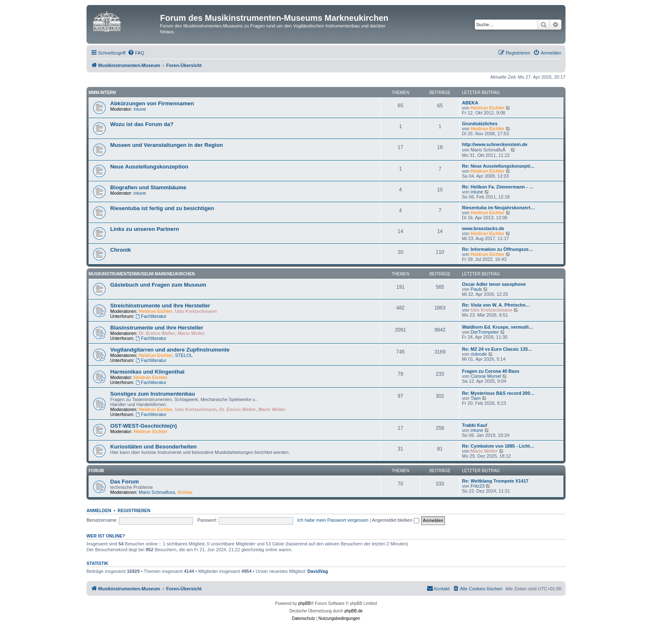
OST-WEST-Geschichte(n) (143, 426)
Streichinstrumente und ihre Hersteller (160, 306)
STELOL (184, 355)
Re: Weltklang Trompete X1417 (495, 481)
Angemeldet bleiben (395, 520)
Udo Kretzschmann (196, 311)
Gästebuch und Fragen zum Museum (158, 285)
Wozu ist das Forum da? (142, 124)
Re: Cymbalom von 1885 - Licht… (498, 446)
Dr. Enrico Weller (157, 333)
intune (140, 109)
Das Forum (125, 482)
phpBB (304, 603)
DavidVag (318, 571)
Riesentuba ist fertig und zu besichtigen (162, 208)
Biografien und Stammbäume (148, 187)
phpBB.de (353, 611)
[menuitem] (136, 53)
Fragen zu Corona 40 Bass (491, 371)
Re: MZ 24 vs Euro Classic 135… (497, 349)
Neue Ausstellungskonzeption (149, 167)
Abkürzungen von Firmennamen (152, 103)
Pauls (477, 289)
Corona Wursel (486, 376)
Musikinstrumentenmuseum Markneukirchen (142, 274)
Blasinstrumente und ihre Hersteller (157, 328)
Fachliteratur (151, 316)
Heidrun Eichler (488, 108)
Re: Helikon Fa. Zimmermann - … (498, 187)
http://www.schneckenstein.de (495, 144)
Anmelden (99, 510)
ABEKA (470, 103)
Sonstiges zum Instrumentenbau (153, 394)
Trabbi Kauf (475, 425)
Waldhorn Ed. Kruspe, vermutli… (498, 327)
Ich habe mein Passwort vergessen (333, 520)
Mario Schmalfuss (157, 492)
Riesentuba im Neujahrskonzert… (498, 208)
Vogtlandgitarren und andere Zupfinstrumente (170, 350)
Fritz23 (478, 486)
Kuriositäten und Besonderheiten (153, 447)
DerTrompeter (485, 332)
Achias (185, 492)
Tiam (476, 398)
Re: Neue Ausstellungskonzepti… (498, 166)
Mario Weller (191, 333)
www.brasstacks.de (483, 228)
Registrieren (134, 510)
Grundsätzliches (480, 124)
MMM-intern (102, 93)
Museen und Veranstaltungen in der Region (167, 145)
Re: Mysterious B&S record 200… (498, 393)
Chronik (121, 250)
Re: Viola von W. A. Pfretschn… (496, 305)
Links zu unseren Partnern (145, 229)
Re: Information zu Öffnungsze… (498, 249)
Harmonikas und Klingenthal (147, 372)
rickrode (479, 354)
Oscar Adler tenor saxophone (494, 284)
